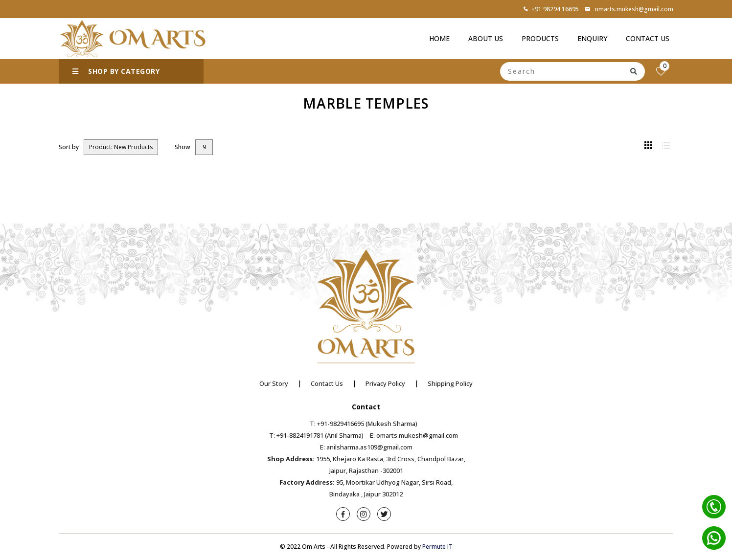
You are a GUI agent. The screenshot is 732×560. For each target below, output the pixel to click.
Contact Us (648, 38)
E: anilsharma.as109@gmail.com (366, 447)
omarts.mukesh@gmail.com (629, 9)
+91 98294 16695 (551, 9)
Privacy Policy (385, 383)
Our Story (274, 383)
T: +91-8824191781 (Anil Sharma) (316, 435)
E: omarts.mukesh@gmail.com (414, 435)
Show (183, 147)
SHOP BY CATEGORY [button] (116, 71)
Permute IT (437, 547)
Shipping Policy (450, 383)
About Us (486, 38)
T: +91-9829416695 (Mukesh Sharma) (364, 424)
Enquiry (592, 38)
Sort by (69, 147)
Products (540, 38)
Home (439, 38)
